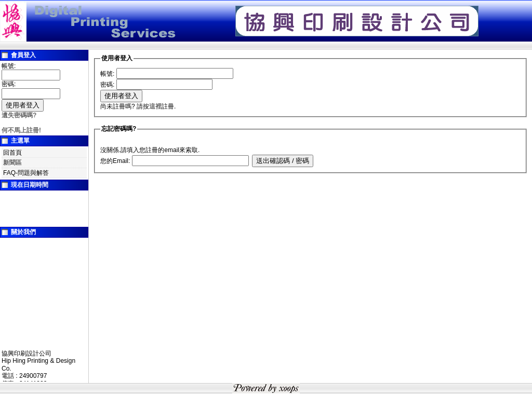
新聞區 (12, 162)
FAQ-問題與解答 (26, 173)
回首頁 (12, 153)
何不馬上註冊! (21, 130)
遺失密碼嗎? (19, 115)
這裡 (155, 106)
